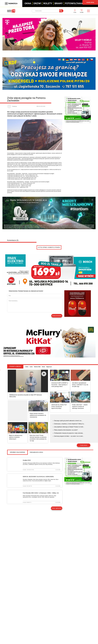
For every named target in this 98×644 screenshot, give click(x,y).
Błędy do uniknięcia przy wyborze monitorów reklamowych (16, 437)
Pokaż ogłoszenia (57, 508)
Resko (43, 367)
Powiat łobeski (15, 366)
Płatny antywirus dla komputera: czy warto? (66, 430)
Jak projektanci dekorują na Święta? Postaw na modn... (69, 427)
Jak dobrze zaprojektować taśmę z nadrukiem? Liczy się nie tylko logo (80, 385)
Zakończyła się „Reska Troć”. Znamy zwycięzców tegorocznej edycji (59, 407)
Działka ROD (27, 460)
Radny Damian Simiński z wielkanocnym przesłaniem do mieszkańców (38, 415)
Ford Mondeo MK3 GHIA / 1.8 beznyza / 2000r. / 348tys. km (41, 493)
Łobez (31, 367)
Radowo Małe (37, 367)
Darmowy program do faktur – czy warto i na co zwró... (69, 436)
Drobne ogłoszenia (17, 452)
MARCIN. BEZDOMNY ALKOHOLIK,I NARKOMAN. (38, 477)
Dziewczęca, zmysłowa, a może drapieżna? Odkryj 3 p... (69, 424)
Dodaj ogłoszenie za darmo (36, 452)
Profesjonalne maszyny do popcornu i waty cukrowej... (69, 433)
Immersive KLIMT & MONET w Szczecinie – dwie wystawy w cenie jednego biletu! (60, 385)
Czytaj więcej (84, 445)
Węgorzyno (49, 367)
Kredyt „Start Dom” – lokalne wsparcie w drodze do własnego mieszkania (80, 407)
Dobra (27, 367)
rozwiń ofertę (90, 2)
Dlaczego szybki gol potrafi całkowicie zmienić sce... (68, 421)
